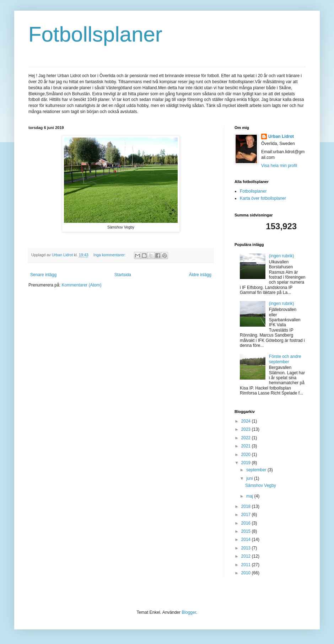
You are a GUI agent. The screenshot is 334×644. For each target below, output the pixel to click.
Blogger (189, 612)
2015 (247, 531)
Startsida (123, 275)
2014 (247, 540)
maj (250, 496)
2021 (247, 446)
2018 (247, 506)
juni (250, 478)
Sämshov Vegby (261, 485)
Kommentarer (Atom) (81, 285)
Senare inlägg (43, 275)
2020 (247, 455)
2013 (247, 548)
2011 (247, 565)
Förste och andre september (285, 359)
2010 (247, 573)
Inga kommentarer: (110, 255)
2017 (247, 515)
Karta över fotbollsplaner (263, 198)
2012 (247, 556)
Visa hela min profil (279, 166)
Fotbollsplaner (95, 34)
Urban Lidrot (281, 136)
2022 (247, 438)
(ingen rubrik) (282, 256)
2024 (247, 421)
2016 (247, 523)
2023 (247, 429)
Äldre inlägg (200, 275)
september (257, 470)
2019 (247, 463)
